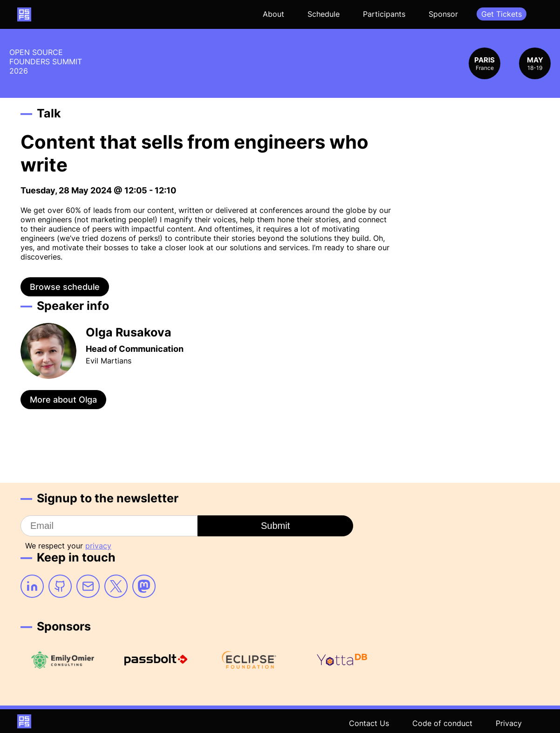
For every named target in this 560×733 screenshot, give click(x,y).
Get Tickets (502, 14)
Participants (384, 14)
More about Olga (63, 400)
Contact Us (369, 723)
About (273, 14)
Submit (275, 526)
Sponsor (443, 14)
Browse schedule (65, 287)
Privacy (509, 723)
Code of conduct (442, 723)
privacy (98, 546)
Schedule (324, 14)
